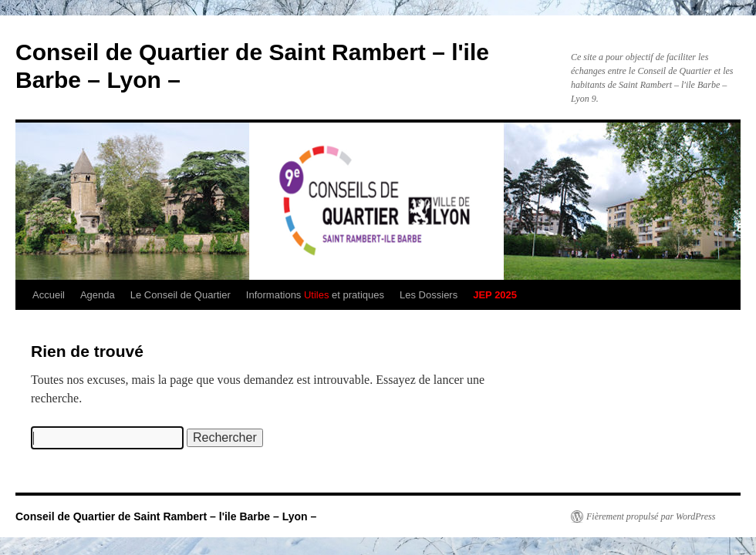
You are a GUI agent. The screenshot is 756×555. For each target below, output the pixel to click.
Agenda (98, 295)
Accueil (49, 295)
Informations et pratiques (315, 295)
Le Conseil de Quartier (181, 295)
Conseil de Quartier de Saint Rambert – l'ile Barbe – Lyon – (166, 516)
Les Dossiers (429, 295)
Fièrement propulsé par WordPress (651, 516)
